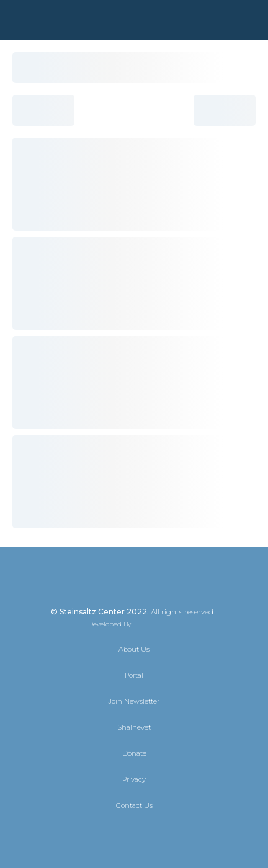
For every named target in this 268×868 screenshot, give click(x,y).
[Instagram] (145, 832)
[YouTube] (167, 832)
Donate (134, 753)
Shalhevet (134, 727)
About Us (134, 649)
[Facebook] (123, 832)
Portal (134, 675)
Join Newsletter (134, 701)
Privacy (134, 779)
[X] (100, 832)
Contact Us (134, 805)
